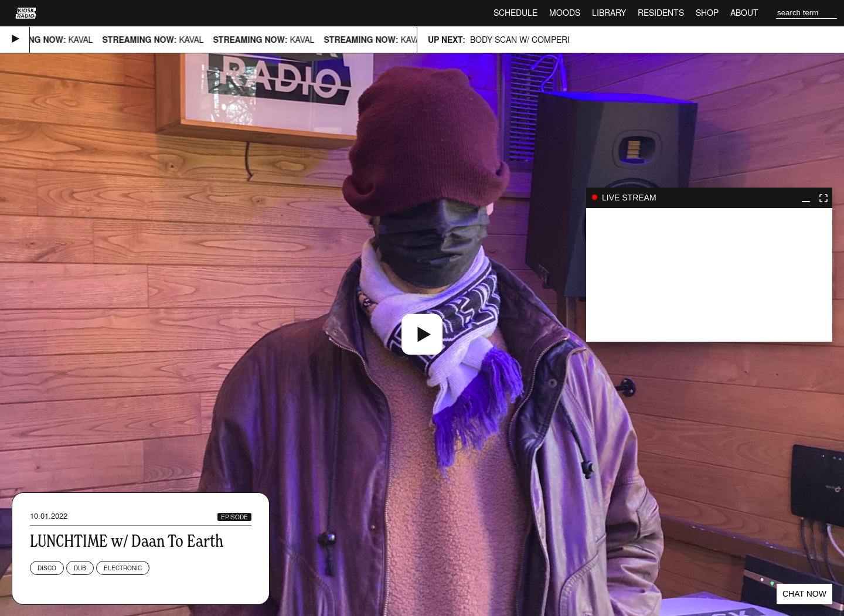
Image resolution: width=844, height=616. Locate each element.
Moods (565, 13)
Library (609, 13)
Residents (661, 13)
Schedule (515, 13)
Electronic (123, 568)
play (709, 275)
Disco (47, 568)
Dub (80, 568)
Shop (707, 13)
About (744, 13)
